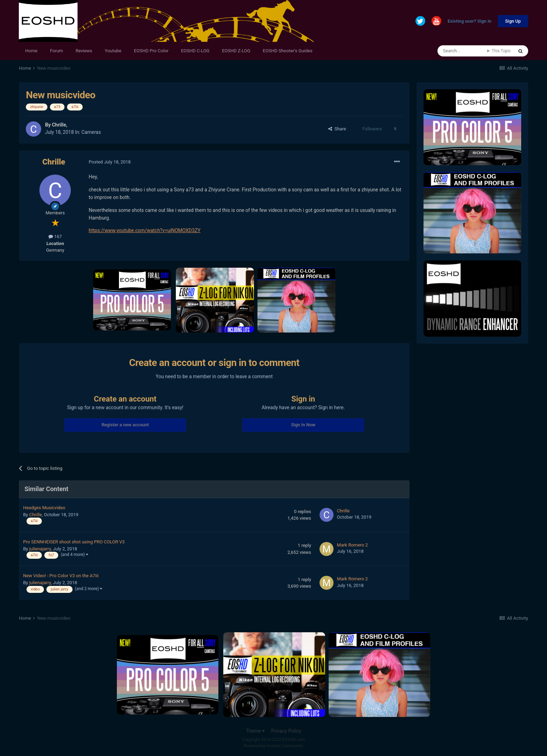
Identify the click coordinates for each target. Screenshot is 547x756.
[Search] (462, 51)
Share (337, 129)
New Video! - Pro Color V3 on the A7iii (61, 576)
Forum (56, 51)
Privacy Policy (286, 731)
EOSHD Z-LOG (236, 51)
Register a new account (125, 425)
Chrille (59, 125)
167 (55, 236)
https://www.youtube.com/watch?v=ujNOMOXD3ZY (145, 230)
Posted (110, 162)
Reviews (84, 51)
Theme (255, 731)
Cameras (91, 132)
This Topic (501, 51)
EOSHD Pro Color (151, 51)
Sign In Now (303, 425)
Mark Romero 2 (353, 545)
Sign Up (513, 21)
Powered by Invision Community (274, 746)
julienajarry (40, 549)
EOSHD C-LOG (195, 51)
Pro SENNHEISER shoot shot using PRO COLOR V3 (74, 542)
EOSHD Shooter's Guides (287, 51)
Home (31, 51)
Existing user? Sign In (470, 21)
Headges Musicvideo (44, 508)
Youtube (113, 51)
